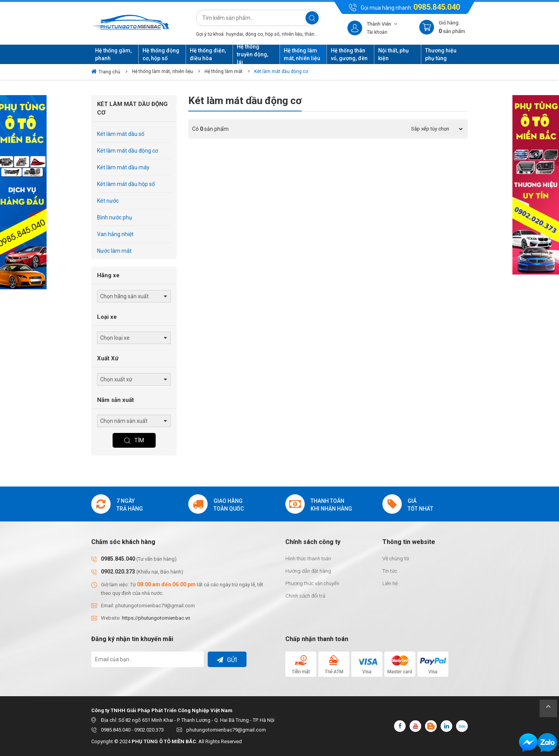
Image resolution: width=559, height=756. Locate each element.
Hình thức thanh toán (308, 559)
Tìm (134, 440)
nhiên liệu (292, 34)
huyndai (234, 34)
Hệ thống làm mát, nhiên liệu (162, 71)
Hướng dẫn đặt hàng (308, 571)
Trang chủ (106, 71)
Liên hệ (390, 583)
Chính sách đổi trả (305, 596)
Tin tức (390, 571)
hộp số (272, 34)
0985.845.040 (437, 7)
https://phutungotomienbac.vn (156, 618)
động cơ (254, 34)
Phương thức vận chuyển (312, 583)
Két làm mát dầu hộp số (126, 184)
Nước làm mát (114, 251)
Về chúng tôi (396, 559)
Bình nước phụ (115, 217)
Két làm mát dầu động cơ (281, 71)
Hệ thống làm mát (224, 71)
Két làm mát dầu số (121, 134)
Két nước (108, 201)
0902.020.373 (118, 572)
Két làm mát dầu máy (123, 167)
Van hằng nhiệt (115, 234)
